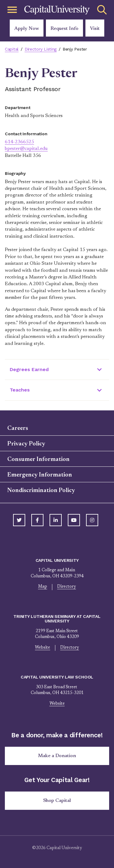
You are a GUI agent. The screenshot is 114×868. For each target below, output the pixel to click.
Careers (18, 428)
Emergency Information (40, 475)
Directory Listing (41, 49)
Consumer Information (38, 459)
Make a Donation (57, 756)
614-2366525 (19, 142)
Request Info (64, 29)
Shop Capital (57, 801)
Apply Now (27, 29)
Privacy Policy (26, 444)
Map (43, 587)
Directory (67, 587)
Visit (95, 29)
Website (43, 648)
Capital (12, 49)
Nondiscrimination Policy (41, 491)
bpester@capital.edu (26, 149)
